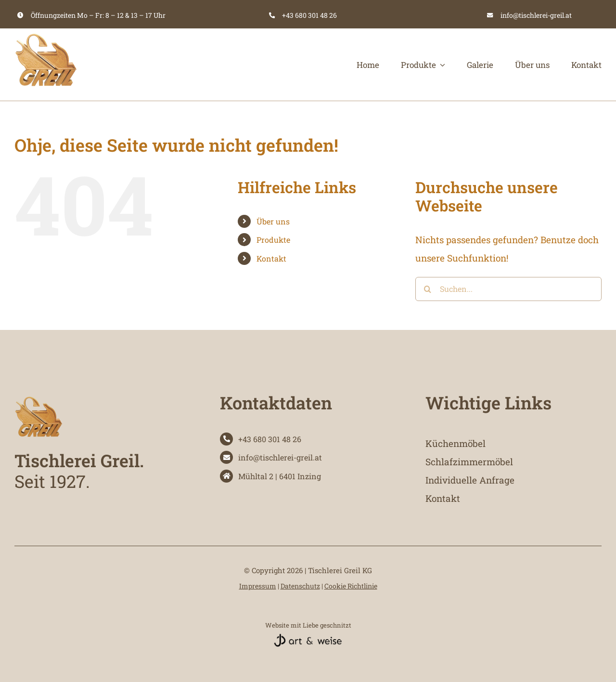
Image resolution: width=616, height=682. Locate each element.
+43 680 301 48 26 (309, 15)
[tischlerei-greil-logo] (46, 33)
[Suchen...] (508, 289)
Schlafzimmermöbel (469, 462)
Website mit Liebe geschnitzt (308, 625)
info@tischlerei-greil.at (536, 15)
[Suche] (427, 289)
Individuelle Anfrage (470, 480)
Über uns (273, 221)
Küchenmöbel (456, 443)
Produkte (273, 240)
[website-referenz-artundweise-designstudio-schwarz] (308, 637)
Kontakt (271, 258)
